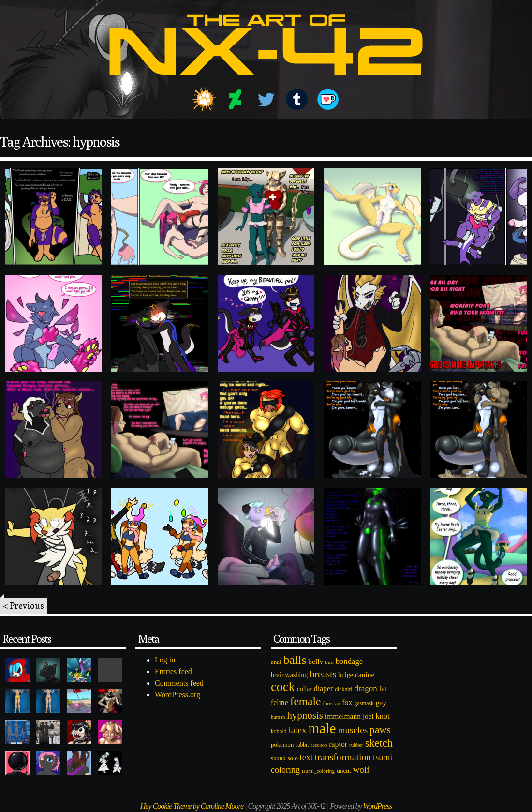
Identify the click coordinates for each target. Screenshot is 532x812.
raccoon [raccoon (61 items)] (319, 745)
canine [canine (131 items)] (365, 674)
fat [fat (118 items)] (383, 689)
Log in (165, 660)
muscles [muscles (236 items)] (353, 730)
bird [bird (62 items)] (329, 662)
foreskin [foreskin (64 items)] (331, 703)
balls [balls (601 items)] (295, 660)
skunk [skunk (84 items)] (278, 758)
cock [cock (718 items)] (283, 687)
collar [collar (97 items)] (304, 689)
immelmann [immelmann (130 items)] (343, 716)
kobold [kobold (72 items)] (279, 731)
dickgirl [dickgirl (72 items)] (343, 689)
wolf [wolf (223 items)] (362, 770)
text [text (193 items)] (306, 757)
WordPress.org (177, 695)
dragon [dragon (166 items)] (366, 688)
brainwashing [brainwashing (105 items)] (289, 675)
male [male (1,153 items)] (322, 728)
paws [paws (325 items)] (380, 730)
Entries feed (173, 671)
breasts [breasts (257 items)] (323, 674)
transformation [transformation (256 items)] (343, 757)
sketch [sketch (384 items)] (379, 743)
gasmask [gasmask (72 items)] (364, 703)
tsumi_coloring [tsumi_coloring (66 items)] (318, 771)
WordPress (377, 806)
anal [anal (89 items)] (276, 662)
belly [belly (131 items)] (316, 661)
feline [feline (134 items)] (280, 702)
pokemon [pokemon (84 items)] (282, 745)
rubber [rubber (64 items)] (356, 745)
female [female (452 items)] (306, 701)
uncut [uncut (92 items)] (344, 771)
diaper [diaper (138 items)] (323, 688)
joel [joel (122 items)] (368, 716)
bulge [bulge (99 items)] (346, 675)
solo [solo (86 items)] (292, 758)
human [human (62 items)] (278, 717)
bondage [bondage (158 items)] (349, 661)
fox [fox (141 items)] (347, 702)
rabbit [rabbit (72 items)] (302, 745)
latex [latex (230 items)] (297, 730)
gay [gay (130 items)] (381, 702)
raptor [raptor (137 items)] (338, 744)
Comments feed (179, 683)
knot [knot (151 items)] (383, 716)
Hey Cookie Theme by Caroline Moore (192, 806)
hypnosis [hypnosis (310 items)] (305, 715)
